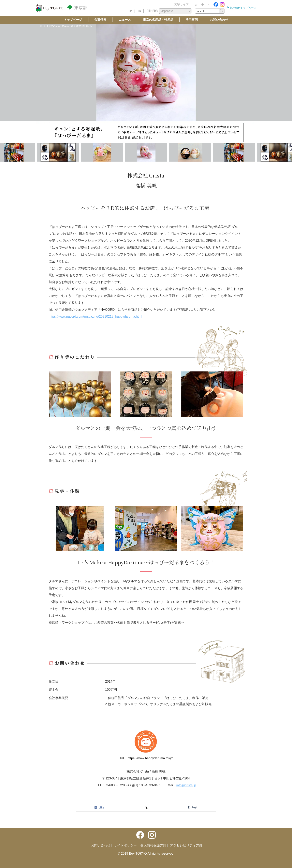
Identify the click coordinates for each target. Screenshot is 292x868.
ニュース (125, 20)
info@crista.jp (186, 785)
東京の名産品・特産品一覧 (60, 26)
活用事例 (192, 20)
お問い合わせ (219, 20)
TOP (41, 26)
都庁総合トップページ (243, 8)
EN (139, 11)
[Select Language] (175, 11)
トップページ (73, 20)
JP (130, 11)
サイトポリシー (125, 845)
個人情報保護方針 (153, 845)
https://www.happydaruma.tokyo (151, 758)
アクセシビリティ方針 (186, 845)
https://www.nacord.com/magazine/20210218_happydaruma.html (95, 317)
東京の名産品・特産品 (158, 20)
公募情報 (100, 20)
